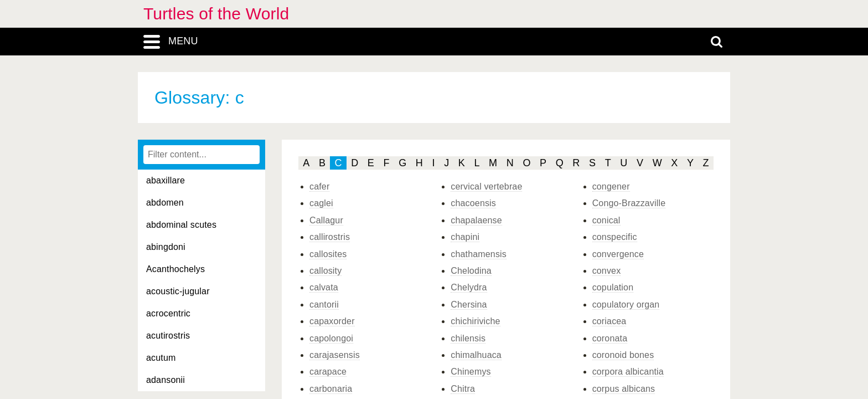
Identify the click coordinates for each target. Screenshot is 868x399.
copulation (613, 287)
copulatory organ (626, 305)
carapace (328, 372)
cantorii (324, 305)
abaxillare (166, 180)
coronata (610, 338)
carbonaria (331, 389)
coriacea (609, 321)
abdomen (165, 203)
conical (606, 220)
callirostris (330, 237)
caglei (321, 203)
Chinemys (471, 372)
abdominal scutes (181, 225)
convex (607, 271)
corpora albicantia (628, 372)
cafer (319, 186)
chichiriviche (475, 321)
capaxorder (332, 321)
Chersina (469, 305)
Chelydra (469, 287)
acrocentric (168, 313)
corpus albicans (624, 389)
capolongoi (331, 338)
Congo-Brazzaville (629, 203)
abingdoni (166, 247)
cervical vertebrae (486, 186)
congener (611, 186)
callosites (328, 254)
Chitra (463, 389)
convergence (618, 254)
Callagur (326, 220)
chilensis (468, 338)
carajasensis (335, 355)
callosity (325, 271)
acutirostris (168, 336)
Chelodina (471, 271)
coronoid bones (623, 355)
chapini (465, 237)
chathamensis (479, 254)
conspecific (615, 237)
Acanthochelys (175, 269)
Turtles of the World (216, 14)
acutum (161, 358)
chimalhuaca (476, 355)
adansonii (166, 380)
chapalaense (476, 220)
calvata (324, 287)
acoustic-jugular (178, 291)
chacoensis (473, 203)
